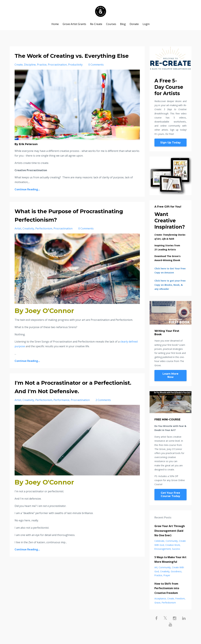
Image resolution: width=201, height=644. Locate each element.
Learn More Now (171, 375)
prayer (167, 575)
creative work (173, 545)
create (19, 73)
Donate (134, 24)
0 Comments (96, 73)
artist (18, 237)
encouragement (163, 549)
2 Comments (103, 408)
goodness (176, 571)
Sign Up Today (171, 143)
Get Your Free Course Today (171, 494)
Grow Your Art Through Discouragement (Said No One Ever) (170, 531)
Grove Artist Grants (74, 24)
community (172, 541)
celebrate (159, 541)
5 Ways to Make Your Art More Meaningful (170, 560)
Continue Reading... (27, 198)
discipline (30, 73)
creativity (28, 237)
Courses (111, 24)
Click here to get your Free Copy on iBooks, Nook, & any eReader (170, 285)
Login (146, 24)
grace (157, 603)
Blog (123, 24)
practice (42, 73)
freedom (180, 598)
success (176, 549)
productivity (75, 73)
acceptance (160, 598)
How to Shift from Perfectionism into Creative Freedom (167, 588)
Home (55, 24)
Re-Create (96, 24)
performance (61, 408)
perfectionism (44, 237)
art (156, 567)
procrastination (57, 73)
